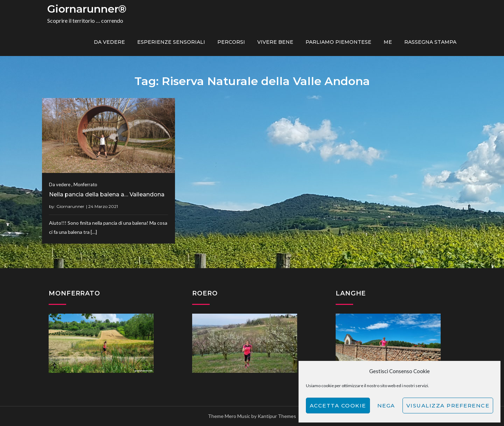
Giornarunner (70, 206)
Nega (386, 406)
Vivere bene (275, 42)
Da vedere (109, 42)
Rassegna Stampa (430, 42)
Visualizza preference (448, 406)
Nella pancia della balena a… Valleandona (107, 194)
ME (388, 42)
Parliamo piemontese (338, 42)
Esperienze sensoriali (171, 42)
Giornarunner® (87, 9)
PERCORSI (231, 42)
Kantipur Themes (277, 416)
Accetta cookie (338, 406)
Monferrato (85, 184)
